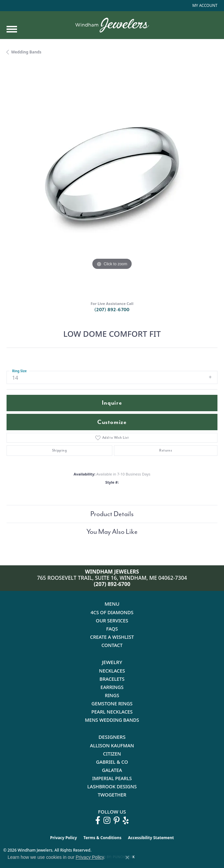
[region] (112, 180)
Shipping (59, 450)
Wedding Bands (26, 52)
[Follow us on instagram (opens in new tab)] (107, 820)
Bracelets (112, 679)
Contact (112, 645)
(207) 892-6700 (112, 310)
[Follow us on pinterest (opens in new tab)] (117, 820)
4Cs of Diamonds (112, 612)
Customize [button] (112, 422)
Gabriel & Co (112, 762)
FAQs (112, 629)
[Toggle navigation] (12, 29)
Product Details (112, 514)
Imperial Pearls (112, 778)
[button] (204, 6)
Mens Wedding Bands (112, 720)
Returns (166, 450)
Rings (112, 695)
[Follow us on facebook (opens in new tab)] (98, 820)
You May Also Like (112, 532)
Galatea (112, 770)
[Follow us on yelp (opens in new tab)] (126, 820)
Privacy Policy (64, 838)
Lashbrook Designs (112, 787)
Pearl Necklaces (112, 712)
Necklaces (112, 671)
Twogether (112, 795)
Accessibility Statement (151, 838)
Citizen (112, 754)
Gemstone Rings (112, 704)
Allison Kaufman (112, 746)
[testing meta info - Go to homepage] (112, 25)
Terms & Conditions (103, 838)
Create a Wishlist (112, 637)
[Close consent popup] (127, 858)
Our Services (112, 621)
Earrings (112, 687)
